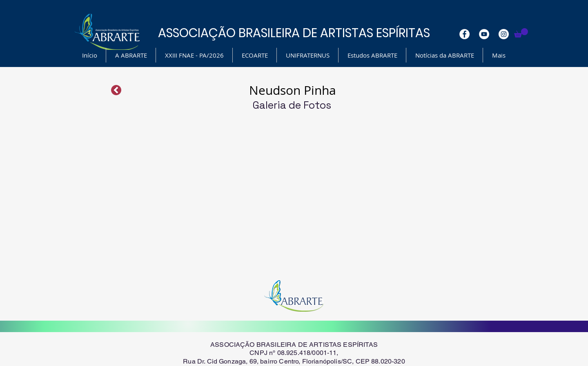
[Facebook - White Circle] (464, 34)
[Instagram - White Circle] (504, 34)
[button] (521, 33)
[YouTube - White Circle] (484, 34)
